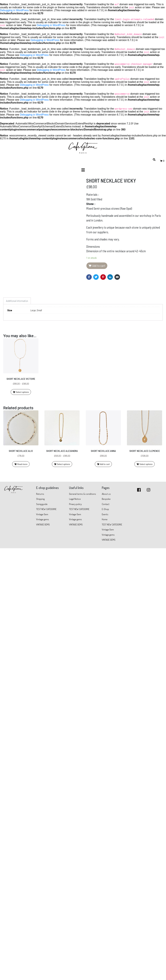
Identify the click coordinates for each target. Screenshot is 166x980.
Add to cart (99, 266)
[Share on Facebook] (89, 277)
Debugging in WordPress (14, 10)
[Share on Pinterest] (103, 277)
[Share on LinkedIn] (110, 277)
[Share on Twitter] (96, 277)
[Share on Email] (117, 277)
